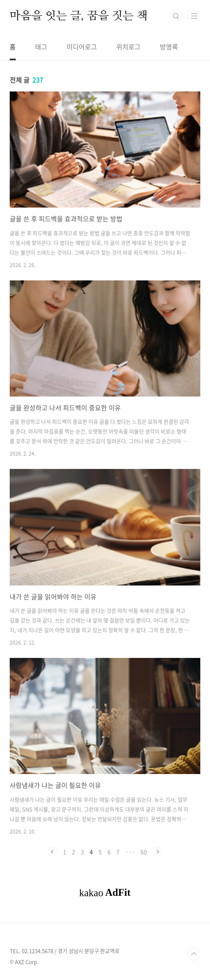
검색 (176, 16)
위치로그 (128, 47)
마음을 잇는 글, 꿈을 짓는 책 (79, 16)
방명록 (169, 47)
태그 (41, 47)
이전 (52, 852)
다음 (157, 852)
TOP (194, 954)
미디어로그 (82, 47)
